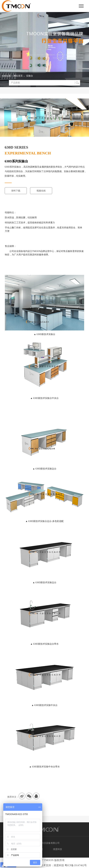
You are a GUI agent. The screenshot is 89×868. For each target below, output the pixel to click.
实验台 (30, 76)
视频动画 (41, 191)
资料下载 (16, 191)
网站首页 (18, 76)
